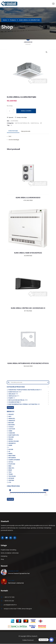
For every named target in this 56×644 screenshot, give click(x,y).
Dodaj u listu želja (22, 117)
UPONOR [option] (11, 478)
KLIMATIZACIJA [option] (15, 392)
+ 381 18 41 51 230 (9, 601)
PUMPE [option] (12, 398)
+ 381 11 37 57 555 (9, 597)
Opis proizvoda (26, 131)
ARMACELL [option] (12, 419)
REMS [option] (10, 470)
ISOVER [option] (11, 449)
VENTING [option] (11, 480)
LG (11, 125)
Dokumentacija (13, 131)
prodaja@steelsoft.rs (10, 605)
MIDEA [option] (10, 454)
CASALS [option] (11, 427)
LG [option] (9, 451)
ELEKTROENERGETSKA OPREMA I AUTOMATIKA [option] (24, 404)
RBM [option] (10, 466)
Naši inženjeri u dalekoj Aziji (16, 583)
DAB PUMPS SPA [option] (14, 435)
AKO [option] (10, 416)
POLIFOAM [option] (12, 464)
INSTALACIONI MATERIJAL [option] (18, 400)
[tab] (13, 131)
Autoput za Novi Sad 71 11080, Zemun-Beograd (18, 609)
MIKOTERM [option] (12, 456)
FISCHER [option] (11, 437)
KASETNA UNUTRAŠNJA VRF (22, 123)
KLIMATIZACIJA (35, 123)
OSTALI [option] (11, 462)
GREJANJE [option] (13, 394)
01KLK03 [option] (11, 414)
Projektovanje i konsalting (9, 550)
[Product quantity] (11, 111)
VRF (41, 123)
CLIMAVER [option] (12, 433)
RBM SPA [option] (11, 468)
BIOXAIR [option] (11, 423)
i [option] (9, 447)
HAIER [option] (10, 445)
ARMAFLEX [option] (12, 421)
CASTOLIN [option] (12, 429)
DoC (10, 136)
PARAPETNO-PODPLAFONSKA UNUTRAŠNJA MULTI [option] (25, 390)
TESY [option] (10, 472)
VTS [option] (10, 482)
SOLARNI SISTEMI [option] (15, 402)
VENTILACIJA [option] (14, 396)
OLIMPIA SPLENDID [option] (14, 460)
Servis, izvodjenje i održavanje (10, 553)
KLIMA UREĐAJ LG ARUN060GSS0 (28, 198)
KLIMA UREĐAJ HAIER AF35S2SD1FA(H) (28, 253)
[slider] (10, 493)
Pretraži (10, 407)
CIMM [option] (10, 431)
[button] (28, 387)
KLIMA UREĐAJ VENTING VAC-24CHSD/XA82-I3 (28, 308)
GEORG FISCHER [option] (14, 441)
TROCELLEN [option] (12, 476)
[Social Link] (2, 538)
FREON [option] (11, 439)
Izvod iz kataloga (14, 140)
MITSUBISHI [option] (12, 458)
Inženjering (4, 556)
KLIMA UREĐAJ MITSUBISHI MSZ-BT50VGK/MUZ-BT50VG (28, 363)
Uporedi (11, 117)
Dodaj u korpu (26, 111)
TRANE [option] (11, 474)
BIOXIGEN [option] (12, 425)
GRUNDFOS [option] (12, 443)
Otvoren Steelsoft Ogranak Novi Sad (19, 573)
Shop (2, 559)
